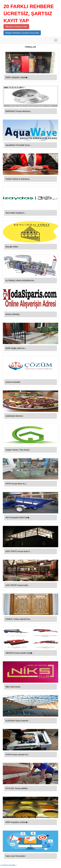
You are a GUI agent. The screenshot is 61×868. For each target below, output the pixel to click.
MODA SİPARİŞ (12, 314)
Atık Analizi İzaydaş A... (16, 213)
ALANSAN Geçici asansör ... (18, 721)
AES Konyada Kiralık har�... (18, 517)
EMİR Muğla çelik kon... (16, 348)
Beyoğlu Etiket (12, 247)
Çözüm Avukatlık (13, 382)
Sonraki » (12, 865)
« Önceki (4, 865)
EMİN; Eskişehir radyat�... (17, 77)
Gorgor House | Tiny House (17, 450)
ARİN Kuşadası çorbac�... (17, 822)
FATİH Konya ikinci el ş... (16, 484)
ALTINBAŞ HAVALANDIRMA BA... (20, 281)
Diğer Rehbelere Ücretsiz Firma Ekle (22, 33)
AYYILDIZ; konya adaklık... (17, 788)
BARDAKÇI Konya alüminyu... (19, 111)
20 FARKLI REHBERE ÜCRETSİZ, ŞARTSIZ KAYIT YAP (29, 13)
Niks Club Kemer (13, 687)
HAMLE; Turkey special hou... (18, 619)
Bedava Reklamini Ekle (16, 27)
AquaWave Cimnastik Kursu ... (19, 145)
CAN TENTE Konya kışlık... (18, 585)
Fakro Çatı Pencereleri (15, 856)
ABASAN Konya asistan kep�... (20, 653)
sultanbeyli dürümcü (14, 416)
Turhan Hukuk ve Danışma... (18, 179)
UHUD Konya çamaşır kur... (18, 754)
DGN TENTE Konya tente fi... (18, 551)
